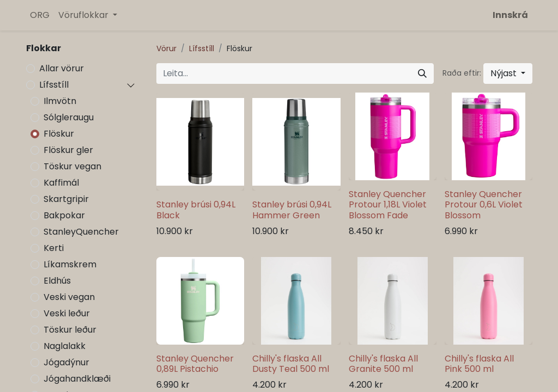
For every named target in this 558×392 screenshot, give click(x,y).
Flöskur (59, 134)
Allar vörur (62, 68)
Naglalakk (65, 346)
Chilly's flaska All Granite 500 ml (383, 364)
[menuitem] (40, 15)
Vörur (166, 48)
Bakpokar (64, 215)
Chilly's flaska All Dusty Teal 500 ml (291, 364)
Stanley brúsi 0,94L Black (196, 210)
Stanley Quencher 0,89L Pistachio (195, 364)
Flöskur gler (68, 150)
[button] (508, 73)
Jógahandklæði (77, 379)
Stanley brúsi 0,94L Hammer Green (292, 210)
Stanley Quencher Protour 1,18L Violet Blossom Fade (388, 204)
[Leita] (422, 73)
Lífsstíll (54, 85)
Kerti (54, 248)
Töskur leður (70, 330)
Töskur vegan (72, 166)
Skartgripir (66, 199)
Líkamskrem (70, 264)
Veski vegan (69, 297)
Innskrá (510, 15)
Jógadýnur (66, 362)
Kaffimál (61, 183)
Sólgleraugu (69, 117)
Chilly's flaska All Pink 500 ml (479, 364)
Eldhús (57, 281)
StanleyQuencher (81, 232)
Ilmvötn (60, 101)
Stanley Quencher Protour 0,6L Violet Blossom (484, 204)
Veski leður (67, 313)
